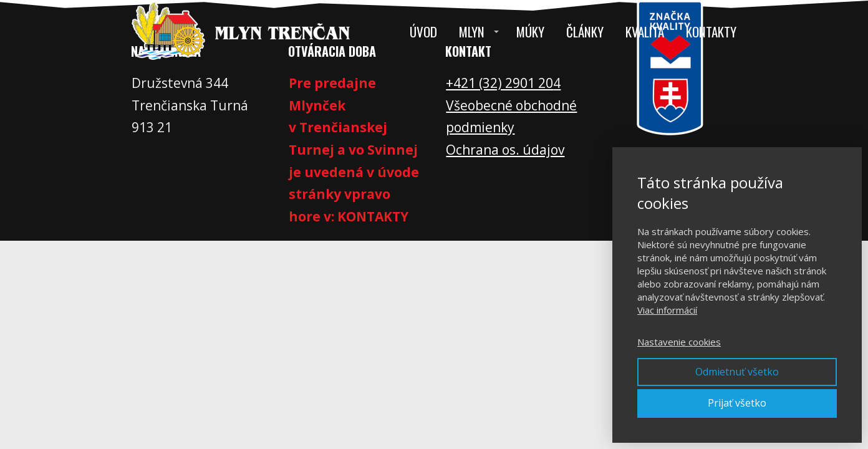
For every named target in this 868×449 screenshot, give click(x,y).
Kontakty (711, 31)
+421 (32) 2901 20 (499, 83)
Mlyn (472, 31)
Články (585, 31)
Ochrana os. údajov (505, 150)
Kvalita (645, 31)
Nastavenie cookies (679, 342)
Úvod (423, 31)
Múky (530, 31)
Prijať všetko (737, 403)
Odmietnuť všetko (737, 372)
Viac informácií (667, 310)
